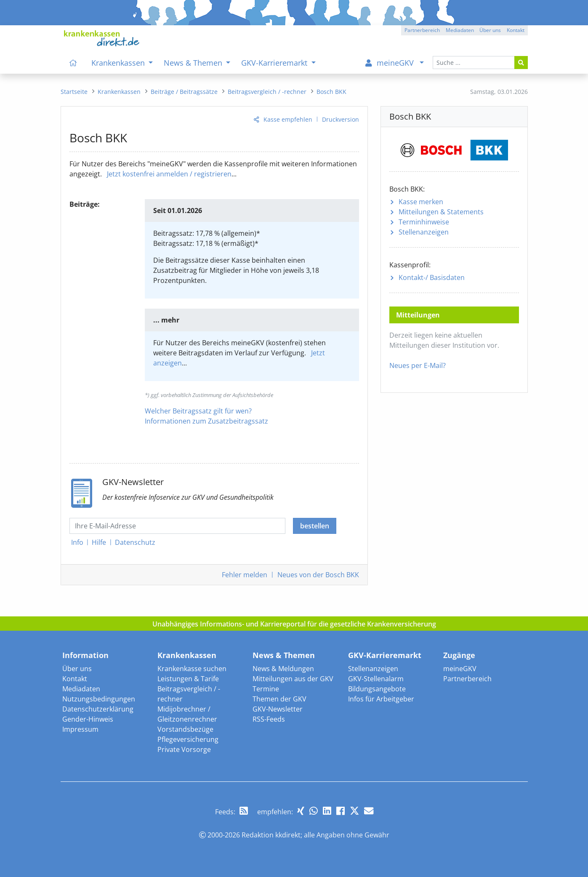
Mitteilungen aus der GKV (293, 679)
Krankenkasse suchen (192, 669)
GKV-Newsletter (278, 709)
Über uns (77, 669)
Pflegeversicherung (188, 739)
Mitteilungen (441, 212)
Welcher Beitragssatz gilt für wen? (198, 411)
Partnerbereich (467, 679)
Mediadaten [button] (460, 30)
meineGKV (460, 669)
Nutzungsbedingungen (99, 699)
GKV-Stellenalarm (376, 679)
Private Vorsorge (184, 749)
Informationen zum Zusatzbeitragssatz (206, 421)
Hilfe (99, 542)
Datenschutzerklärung (98, 709)
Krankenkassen (187, 655)
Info (77, 542)
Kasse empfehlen (288, 119)
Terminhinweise (424, 222)
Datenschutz (135, 542)
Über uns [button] (490, 30)
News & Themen (284, 655)
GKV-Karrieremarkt (385, 655)
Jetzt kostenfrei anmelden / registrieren (169, 174)
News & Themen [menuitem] (194, 63)
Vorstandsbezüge (185, 729)
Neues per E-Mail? (418, 365)
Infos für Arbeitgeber (381, 699)
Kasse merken (421, 202)
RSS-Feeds (269, 719)
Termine (266, 689)
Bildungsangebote (377, 689)
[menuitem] (74, 63)
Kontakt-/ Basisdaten (432, 277)
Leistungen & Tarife (188, 679)
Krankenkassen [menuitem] (119, 63)
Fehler (245, 575)
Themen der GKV (279, 699)
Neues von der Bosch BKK (318, 575)
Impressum (80, 729)
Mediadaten (81, 689)
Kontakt (75, 679)
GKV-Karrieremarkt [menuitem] (275, 63)
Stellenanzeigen (424, 232)
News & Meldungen (283, 669)
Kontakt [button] (516, 30)
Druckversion (341, 119)
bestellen (315, 526)
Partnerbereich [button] (422, 30)
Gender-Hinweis (88, 719)
